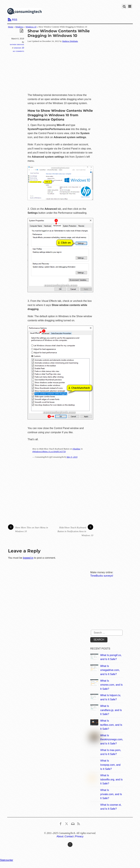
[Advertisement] (84, 68)
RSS (15, 20)
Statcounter (7, 860)
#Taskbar (76, 449)
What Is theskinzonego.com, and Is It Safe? (112, 739)
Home (11, 27)
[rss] (79, 823)
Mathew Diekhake (17, 44)
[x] (67, 823)
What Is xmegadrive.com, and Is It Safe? (110, 670)
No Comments (18, 51)
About (60, 836)
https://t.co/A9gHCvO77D (55, 452)
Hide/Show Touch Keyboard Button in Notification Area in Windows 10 (75, 531)
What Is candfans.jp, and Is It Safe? (111, 710)
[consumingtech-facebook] (61, 823)
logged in (28, 558)
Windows (19, 27)
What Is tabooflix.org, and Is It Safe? (111, 779)
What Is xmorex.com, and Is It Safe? (111, 685)
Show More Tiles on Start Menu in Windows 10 (28, 529)
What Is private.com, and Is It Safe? (111, 794)
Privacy (79, 836)
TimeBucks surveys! (102, 576)
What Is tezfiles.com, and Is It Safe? (111, 725)
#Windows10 (38, 452)
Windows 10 (31, 27)
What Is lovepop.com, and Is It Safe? (110, 765)
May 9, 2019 (72, 457)
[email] (73, 823)
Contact (69, 836)
